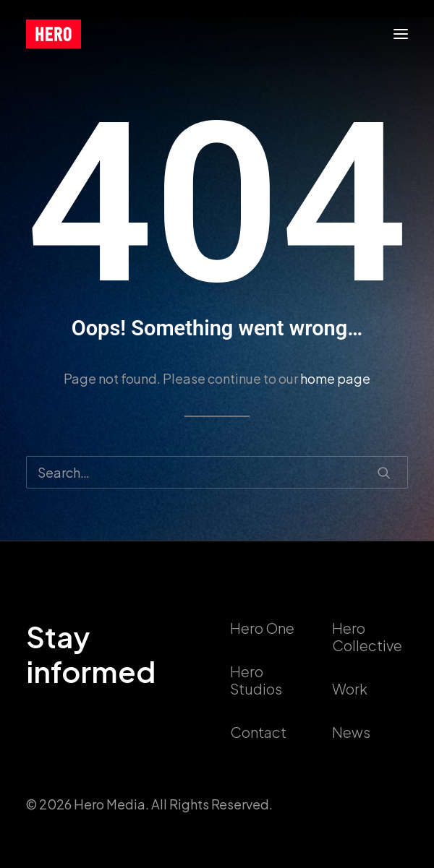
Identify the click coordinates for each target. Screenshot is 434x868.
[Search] (217, 472)
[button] (401, 34)
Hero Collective (367, 636)
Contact (258, 732)
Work (350, 688)
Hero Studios (256, 680)
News (351, 732)
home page (335, 378)
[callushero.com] (54, 34)
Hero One (262, 628)
